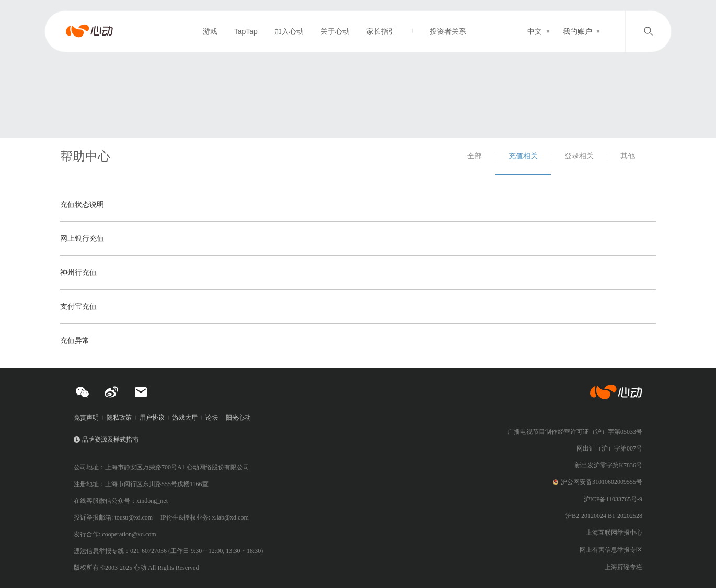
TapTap (246, 31)
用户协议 (152, 418)
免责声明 (86, 418)
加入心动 (289, 31)
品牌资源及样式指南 (110, 440)
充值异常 (75, 340)
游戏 (210, 31)
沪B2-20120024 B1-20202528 (604, 516)
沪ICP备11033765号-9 (613, 499)
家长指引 (381, 31)
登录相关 (579, 156)
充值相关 (523, 156)
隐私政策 (119, 418)
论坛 (212, 418)
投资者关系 (448, 31)
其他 (628, 156)
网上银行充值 (82, 238)
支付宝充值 (78, 306)
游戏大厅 (185, 418)
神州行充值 (78, 272)
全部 (475, 156)
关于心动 (335, 31)
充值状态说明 (82, 204)
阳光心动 (238, 418)
